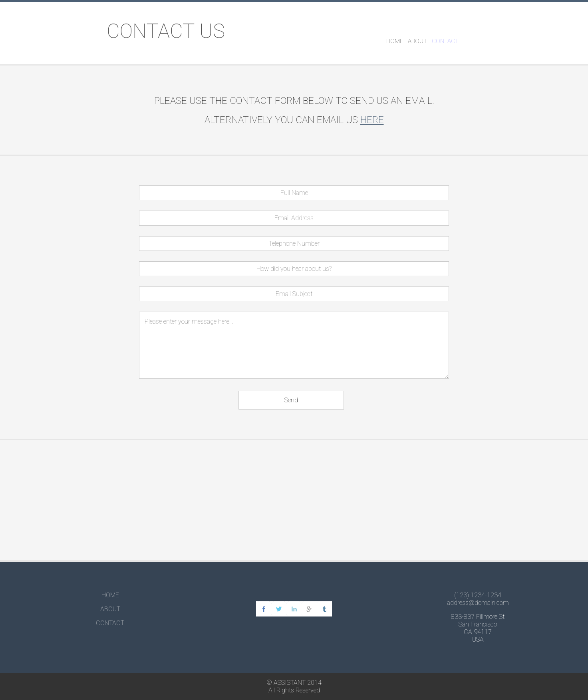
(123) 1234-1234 (478, 595)
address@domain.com (478, 603)
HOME (395, 41)
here (372, 120)
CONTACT (445, 41)
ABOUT (417, 41)
